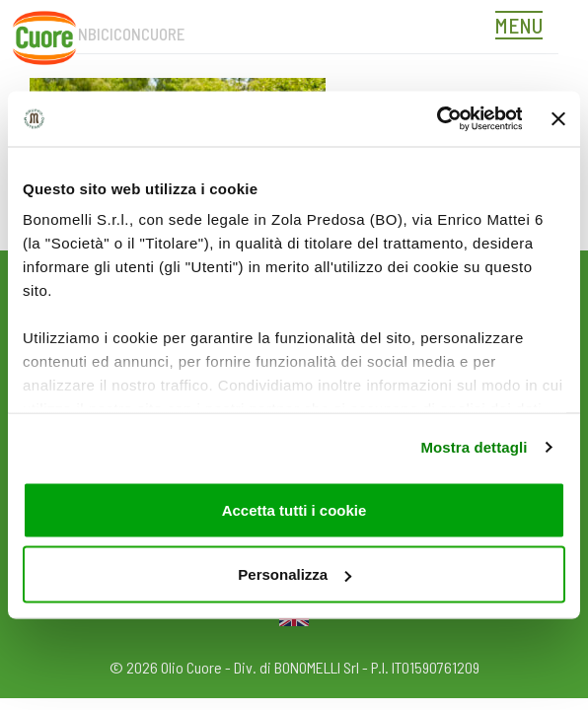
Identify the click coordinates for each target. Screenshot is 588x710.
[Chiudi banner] (558, 118)
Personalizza (294, 574)
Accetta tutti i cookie (294, 509)
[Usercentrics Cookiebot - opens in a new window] (436, 119)
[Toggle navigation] (524, 28)
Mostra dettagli (474, 447)
